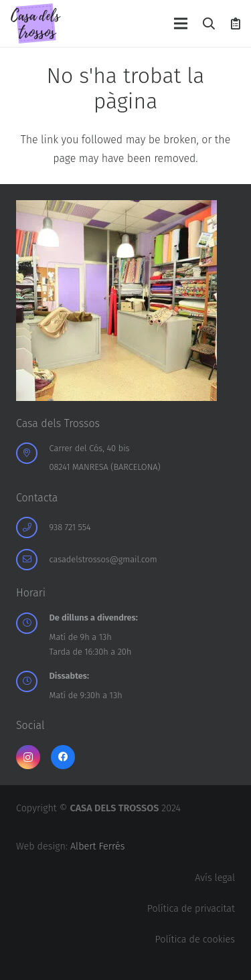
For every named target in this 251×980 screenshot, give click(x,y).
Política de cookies (195, 940)
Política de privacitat (191, 909)
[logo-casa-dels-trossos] (36, 23)
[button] (210, 23)
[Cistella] (236, 23)
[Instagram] (28, 757)
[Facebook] (63, 757)
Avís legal (215, 878)
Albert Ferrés (97, 846)
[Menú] (181, 23)
